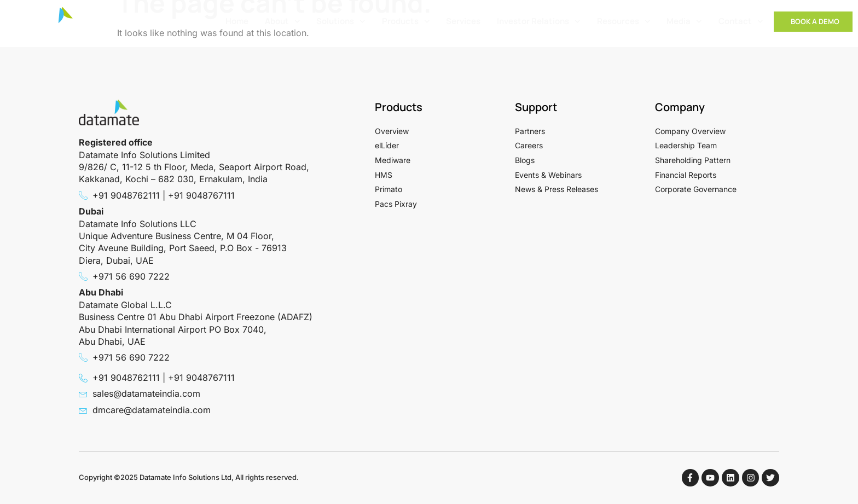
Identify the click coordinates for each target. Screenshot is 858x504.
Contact (741, 22)
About (283, 22)
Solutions (341, 22)
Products (406, 22)
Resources (624, 22)
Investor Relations (539, 22)
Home (237, 21)
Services (463, 21)
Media (684, 22)
